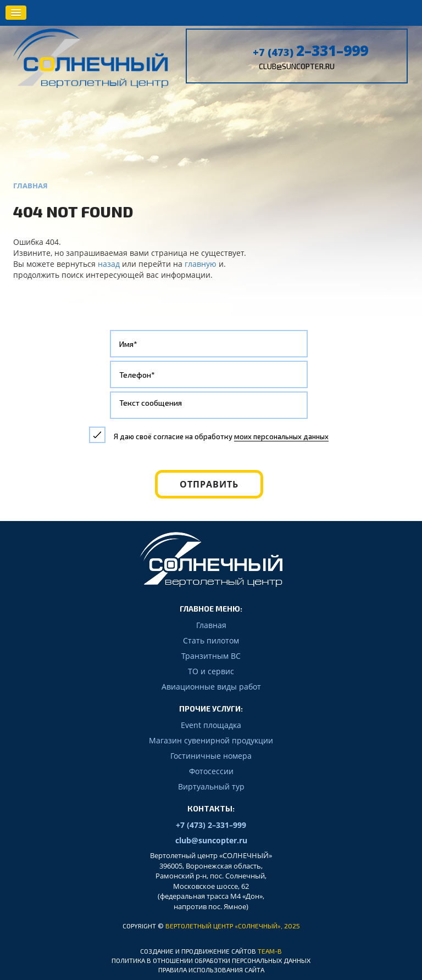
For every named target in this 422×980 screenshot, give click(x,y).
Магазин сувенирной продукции (211, 740)
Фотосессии (211, 771)
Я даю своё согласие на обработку (221, 436)
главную (201, 264)
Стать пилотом (211, 640)
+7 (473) (310, 52)
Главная (211, 625)
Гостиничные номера (211, 756)
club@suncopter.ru (297, 66)
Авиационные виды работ (211, 687)
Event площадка (211, 725)
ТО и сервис (211, 671)
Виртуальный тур (211, 786)
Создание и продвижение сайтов (198, 951)
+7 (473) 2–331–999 (211, 825)
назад (109, 264)
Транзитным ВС (211, 656)
